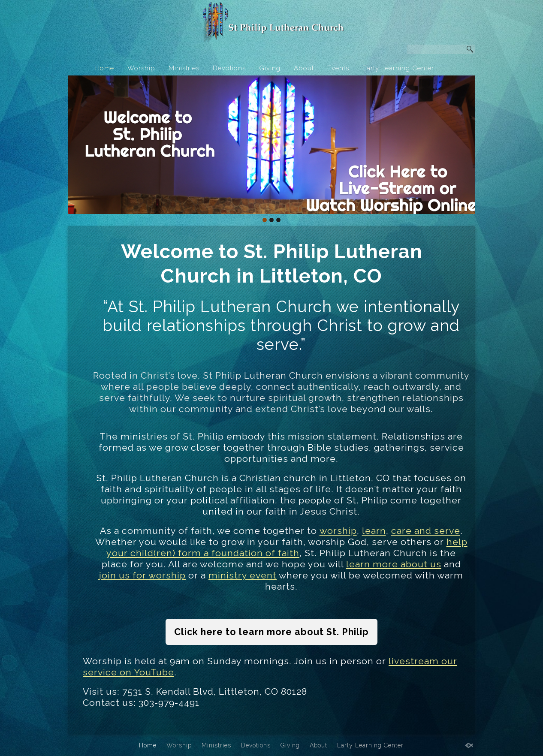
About (304, 68)
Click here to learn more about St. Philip (271, 632)
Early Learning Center (398, 68)
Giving (270, 68)
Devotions (229, 68)
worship (338, 531)
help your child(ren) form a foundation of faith (287, 547)
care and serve (426, 531)
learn (374, 531)
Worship (141, 68)
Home (105, 68)
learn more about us (394, 564)
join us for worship (142, 575)
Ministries (184, 68)
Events (338, 68)
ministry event (243, 575)
